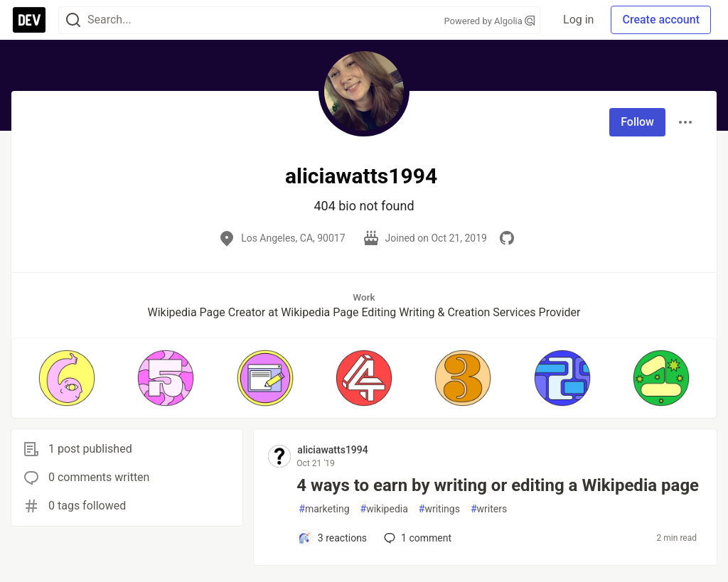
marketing (324, 509)
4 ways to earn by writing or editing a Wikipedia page (498, 485)
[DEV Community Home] (29, 20)
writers (489, 509)
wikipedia (384, 509)
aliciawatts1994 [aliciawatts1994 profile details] (332, 450)
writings (439, 509)
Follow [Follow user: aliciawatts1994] (637, 122)
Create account (661, 20)
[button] (66, 378)
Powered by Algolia (490, 21)
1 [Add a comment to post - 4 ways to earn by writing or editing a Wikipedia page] (416, 538)
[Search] (73, 20)
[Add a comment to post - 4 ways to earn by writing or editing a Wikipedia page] (332, 538)
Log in (578, 20)
